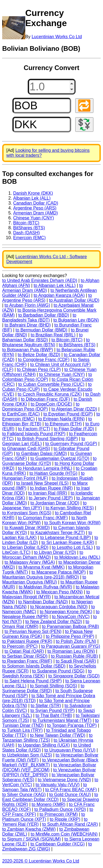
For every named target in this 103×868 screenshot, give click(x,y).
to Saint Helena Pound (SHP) (33, 681)
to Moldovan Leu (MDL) (77, 557)
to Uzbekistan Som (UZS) (27, 755)
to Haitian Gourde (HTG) (53, 473)
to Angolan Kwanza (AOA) (59, 295)
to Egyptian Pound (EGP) (68, 414)
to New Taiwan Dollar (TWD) (58, 735)
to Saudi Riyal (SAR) (76, 661)
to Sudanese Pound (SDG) (58, 671)
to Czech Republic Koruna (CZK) (50, 394)
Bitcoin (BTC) (26, 223)
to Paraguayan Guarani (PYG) (71, 646)
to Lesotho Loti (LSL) (72, 547)
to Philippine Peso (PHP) (70, 636)
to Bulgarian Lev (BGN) (76, 320)
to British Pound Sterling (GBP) (48, 439)
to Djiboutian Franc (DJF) (45, 399)
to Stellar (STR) (46, 706)
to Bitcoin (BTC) (67, 340)
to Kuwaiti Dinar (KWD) (27, 528)
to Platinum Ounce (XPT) (44, 817)
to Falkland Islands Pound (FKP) (34, 434)
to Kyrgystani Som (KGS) (27, 513)
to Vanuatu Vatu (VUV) (58, 785)
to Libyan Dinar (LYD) (55, 552)
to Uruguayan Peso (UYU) (70, 750)
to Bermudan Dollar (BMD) (42, 330)
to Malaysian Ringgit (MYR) (46, 594)
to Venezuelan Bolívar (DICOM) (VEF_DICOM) (49, 767)
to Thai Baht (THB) (54, 715)
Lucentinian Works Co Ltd (57, 37)
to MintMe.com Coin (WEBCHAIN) (64, 834)
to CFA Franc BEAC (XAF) (71, 790)
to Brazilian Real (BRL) (53, 335)
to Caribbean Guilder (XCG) (58, 844)
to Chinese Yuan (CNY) (62, 374)
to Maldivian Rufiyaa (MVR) (45, 587)
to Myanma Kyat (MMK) (41, 567)
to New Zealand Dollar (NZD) (54, 622)
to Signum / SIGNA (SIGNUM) (31, 839)
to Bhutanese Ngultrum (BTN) (46, 342)
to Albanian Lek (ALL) (55, 285)
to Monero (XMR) (48, 804)
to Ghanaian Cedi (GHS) (26, 449)
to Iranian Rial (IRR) (48, 493)
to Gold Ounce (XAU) (70, 795)
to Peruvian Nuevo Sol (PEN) (33, 631)
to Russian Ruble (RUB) (75, 656)
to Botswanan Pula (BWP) (28, 350)
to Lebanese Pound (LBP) (65, 538)
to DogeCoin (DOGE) (51, 404)
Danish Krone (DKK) (33, 193)
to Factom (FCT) (34, 429)
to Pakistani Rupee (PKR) (27, 641)
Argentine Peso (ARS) (35, 208)
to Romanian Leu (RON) (71, 651)
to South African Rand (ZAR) (70, 824)
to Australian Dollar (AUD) (74, 300)
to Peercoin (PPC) (20, 646)
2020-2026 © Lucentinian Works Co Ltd (41, 861)
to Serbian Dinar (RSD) (25, 656)
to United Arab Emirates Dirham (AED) (40, 281)
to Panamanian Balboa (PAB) (71, 626)
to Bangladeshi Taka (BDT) (39, 318)
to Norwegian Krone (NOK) (66, 612)
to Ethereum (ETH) (63, 424)
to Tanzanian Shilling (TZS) (47, 738)
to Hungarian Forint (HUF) (43, 476)
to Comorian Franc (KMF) (43, 518)
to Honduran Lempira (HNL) (45, 468)
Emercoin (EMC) (29, 238)
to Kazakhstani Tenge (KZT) (58, 533)
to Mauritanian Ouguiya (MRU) (44, 580)
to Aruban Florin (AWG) (27, 305)
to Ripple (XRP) (65, 819)
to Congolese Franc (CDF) (44, 360)
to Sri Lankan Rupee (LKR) (68, 542)
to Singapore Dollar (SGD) (74, 676)
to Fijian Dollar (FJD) (74, 429)
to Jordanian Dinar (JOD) (55, 503)
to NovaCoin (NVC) (71, 617)
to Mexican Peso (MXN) (59, 592)
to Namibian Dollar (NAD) (43, 602)
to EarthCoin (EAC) (21, 414)
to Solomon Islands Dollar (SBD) (34, 666)
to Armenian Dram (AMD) (43, 288)
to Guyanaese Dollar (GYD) (49, 461)
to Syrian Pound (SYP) (53, 711)
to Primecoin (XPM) (59, 814)
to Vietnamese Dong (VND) (65, 780)
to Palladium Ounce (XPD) (60, 809)
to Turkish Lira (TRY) (22, 730)
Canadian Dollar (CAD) (36, 203)
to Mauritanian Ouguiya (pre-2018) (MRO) (48, 575)
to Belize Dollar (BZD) (39, 355)
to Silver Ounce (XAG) (24, 795)
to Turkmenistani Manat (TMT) (62, 720)
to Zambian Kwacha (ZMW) (29, 829)
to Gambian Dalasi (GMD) (41, 453)
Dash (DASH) (27, 233)
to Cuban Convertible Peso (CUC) (51, 384)
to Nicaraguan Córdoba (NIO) (59, 607)
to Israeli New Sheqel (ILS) (42, 483)
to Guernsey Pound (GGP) (71, 444)
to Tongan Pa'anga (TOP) (72, 725)
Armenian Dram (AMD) (36, 213)
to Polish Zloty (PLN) (76, 641)
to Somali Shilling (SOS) (54, 686)
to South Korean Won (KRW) (72, 523)
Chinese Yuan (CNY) (34, 218)
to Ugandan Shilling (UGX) (44, 745)
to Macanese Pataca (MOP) (59, 572)
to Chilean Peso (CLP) (39, 369)
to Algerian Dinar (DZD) (74, 409)
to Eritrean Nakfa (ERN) (61, 419)
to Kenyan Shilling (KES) (70, 508)
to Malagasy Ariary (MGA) (30, 562)
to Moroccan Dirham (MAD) (43, 555)
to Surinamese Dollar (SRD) (43, 688)
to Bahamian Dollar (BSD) (42, 337)
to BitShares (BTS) (77, 345)
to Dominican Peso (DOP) (41, 407)
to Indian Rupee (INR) (51, 488)
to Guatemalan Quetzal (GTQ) (60, 458)
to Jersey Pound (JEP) (51, 498)
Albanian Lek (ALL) (32, 198)
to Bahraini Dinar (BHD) (28, 325)
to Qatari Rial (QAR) (24, 651)
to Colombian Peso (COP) (47, 377)
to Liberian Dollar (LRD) (25, 547)
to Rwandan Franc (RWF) (27, 661)
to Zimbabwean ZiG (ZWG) (47, 846)
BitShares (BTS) (29, 228)
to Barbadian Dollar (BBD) (44, 315)
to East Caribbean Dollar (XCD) (50, 797)
